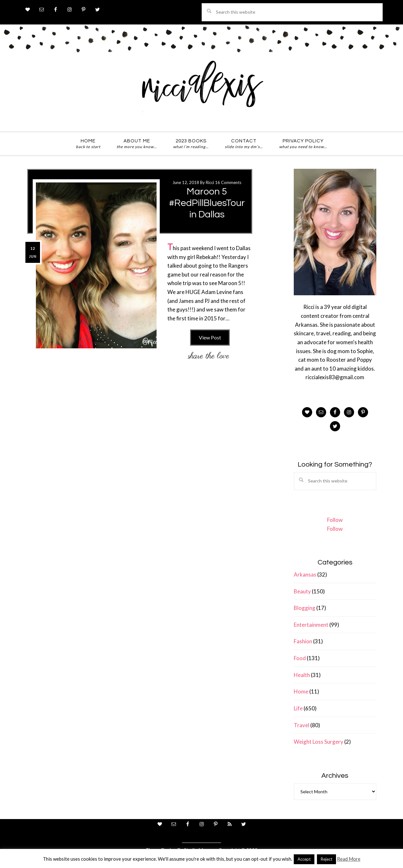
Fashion (303, 641)
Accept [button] (304, 859)
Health (302, 675)
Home (301, 691)
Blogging (305, 608)
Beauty (302, 591)
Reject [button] (326, 859)
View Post (210, 337)
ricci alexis (202, 90)
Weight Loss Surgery (319, 742)
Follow (335, 520)
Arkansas (305, 574)
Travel (302, 725)
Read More (349, 859)
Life (298, 708)
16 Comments (228, 182)
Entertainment (311, 625)
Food (300, 658)
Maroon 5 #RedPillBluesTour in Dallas (207, 203)
